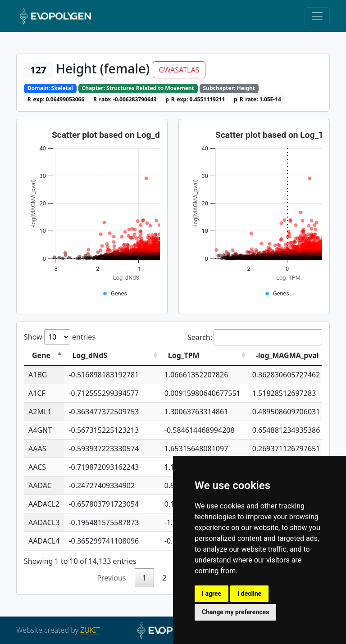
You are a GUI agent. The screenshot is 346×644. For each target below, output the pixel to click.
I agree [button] (212, 594)
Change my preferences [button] (235, 612)
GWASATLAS (179, 70)
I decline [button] (249, 594)
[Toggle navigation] (317, 16)
